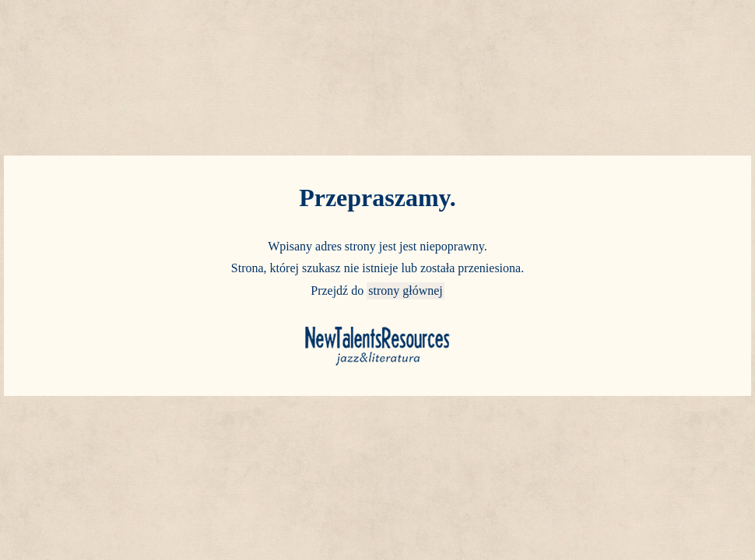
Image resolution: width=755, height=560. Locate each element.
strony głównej (406, 290)
